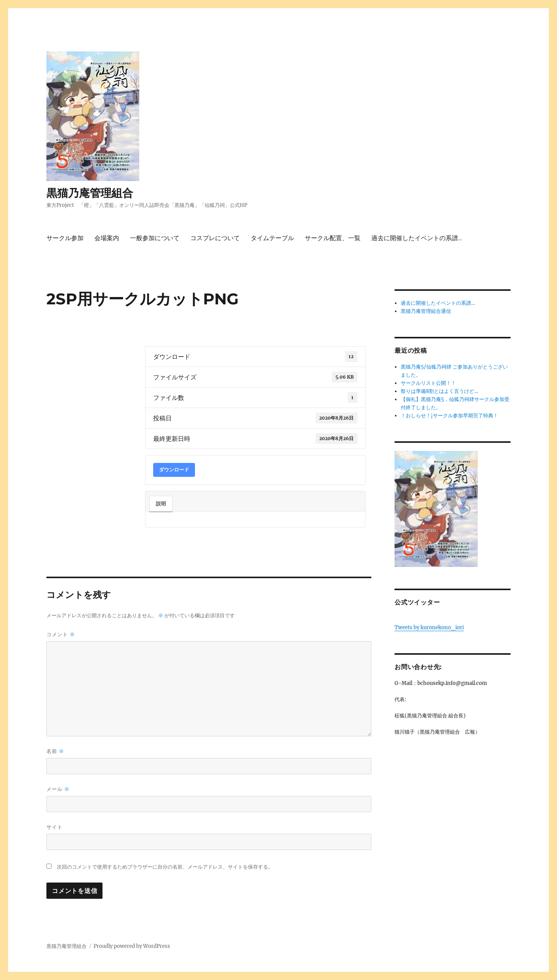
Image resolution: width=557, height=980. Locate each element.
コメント (61, 634)
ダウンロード (174, 470)
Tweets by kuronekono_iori (429, 627)
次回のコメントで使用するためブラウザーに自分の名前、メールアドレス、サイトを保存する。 (165, 867)
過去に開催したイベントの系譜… (417, 238)
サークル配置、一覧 (333, 238)
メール (58, 789)
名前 (55, 751)
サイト (55, 827)
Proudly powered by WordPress (132, 946)
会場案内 (107, 238)
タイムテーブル (272, 238)
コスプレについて (215, 238)
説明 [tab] (161, 504)
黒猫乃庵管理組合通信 (426, 311)
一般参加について (155, 238)
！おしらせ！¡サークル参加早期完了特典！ (449, 416)
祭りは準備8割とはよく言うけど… (439, 391)
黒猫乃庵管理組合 (90, 193)
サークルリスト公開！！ (428, 383)
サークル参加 (65, 238)
